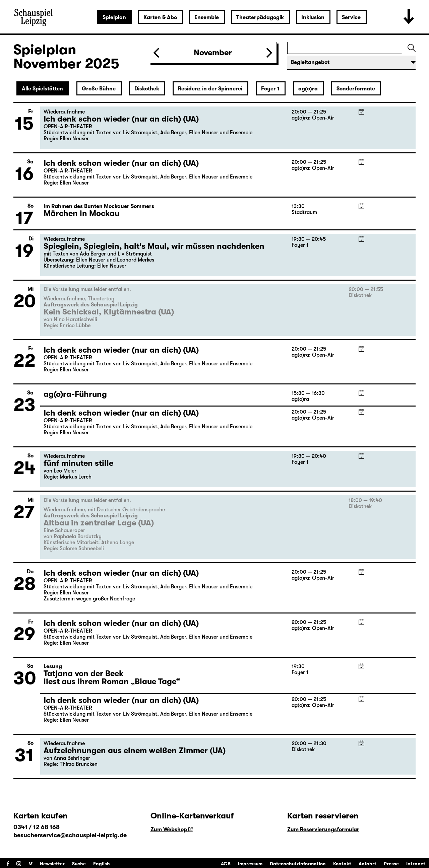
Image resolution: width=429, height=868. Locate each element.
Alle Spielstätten (42, 89)
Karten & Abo (160, 17)
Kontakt (342, 864)
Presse (391, 864)
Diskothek (147, 89)
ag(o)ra (308, 89)
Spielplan (114, 17)
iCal (361, 112)
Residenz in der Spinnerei (210, 89)
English (102, 864)
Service (351, 17)
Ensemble (207, 17)
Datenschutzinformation (298, 864)
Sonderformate (356, 89)
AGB (226, 864)
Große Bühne (99, 89)
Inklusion (313, 17)
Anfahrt (367, 864)
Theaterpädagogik (260, 17)
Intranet (416, 864)
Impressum (250, 864)
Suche (79, 864)
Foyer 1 (270, 89)
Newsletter (52, 864)
